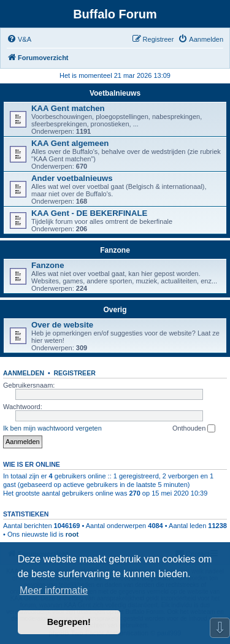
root (72, 534)
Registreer (74, 373)
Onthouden (194, 429)
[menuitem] (19, 39)
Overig (115, 310)
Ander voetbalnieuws (72, 178)
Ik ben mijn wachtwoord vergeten (52, 428)
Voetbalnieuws (115, 93)
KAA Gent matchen (68, 108)
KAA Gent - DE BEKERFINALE (89, 213)
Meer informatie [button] (54, 590)
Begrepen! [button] (69, 622)
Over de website (62, 325)
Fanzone (115, 250)
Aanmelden (24, 373)
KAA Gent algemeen (70, 143)
